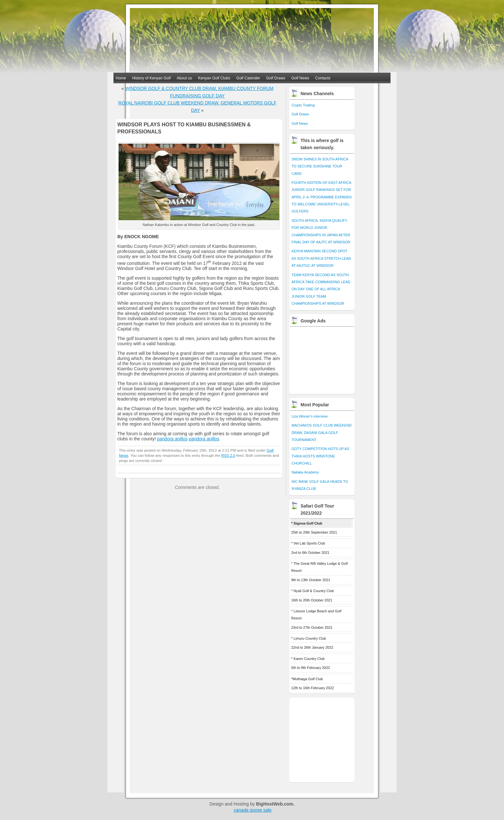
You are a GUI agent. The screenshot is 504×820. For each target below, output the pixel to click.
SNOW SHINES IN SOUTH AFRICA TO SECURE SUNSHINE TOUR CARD (320, 166)
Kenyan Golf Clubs (214, 78)
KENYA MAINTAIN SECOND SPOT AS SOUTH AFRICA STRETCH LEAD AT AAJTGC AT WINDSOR (321, 258)
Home (121, 78)
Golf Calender (248, 78)
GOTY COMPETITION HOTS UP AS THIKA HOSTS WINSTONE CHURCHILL (320, 456)
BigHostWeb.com (275, 804)
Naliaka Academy (305, 472)
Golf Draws (276, 78)
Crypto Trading (303, 105)
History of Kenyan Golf (151, 78)
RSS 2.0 (228, 455)
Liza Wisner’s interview (310, 416)
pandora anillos (172, 439)
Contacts (323, 78)
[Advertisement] (322, 359)
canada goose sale (253, 810)
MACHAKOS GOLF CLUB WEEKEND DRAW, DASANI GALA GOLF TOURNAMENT (322, 433)
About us (184, 78)
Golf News (300, 78)
